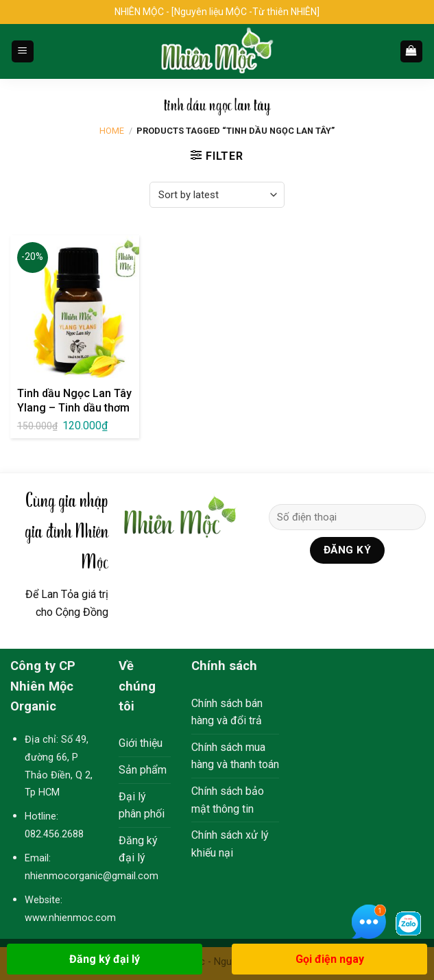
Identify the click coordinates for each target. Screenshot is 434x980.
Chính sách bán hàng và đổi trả (227, 712)
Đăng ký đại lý (138, 849)
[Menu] (23, 52)
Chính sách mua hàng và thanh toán (235, 756)
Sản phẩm (143, 770)
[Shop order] (217, 195)
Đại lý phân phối (142, 805)
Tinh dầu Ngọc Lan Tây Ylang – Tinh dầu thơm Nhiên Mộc (74, 408)
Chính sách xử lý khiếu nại (230, 844)
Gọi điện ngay (330, 959)
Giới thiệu (141, 743)
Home (112, 131)
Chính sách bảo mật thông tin (228, 800)
